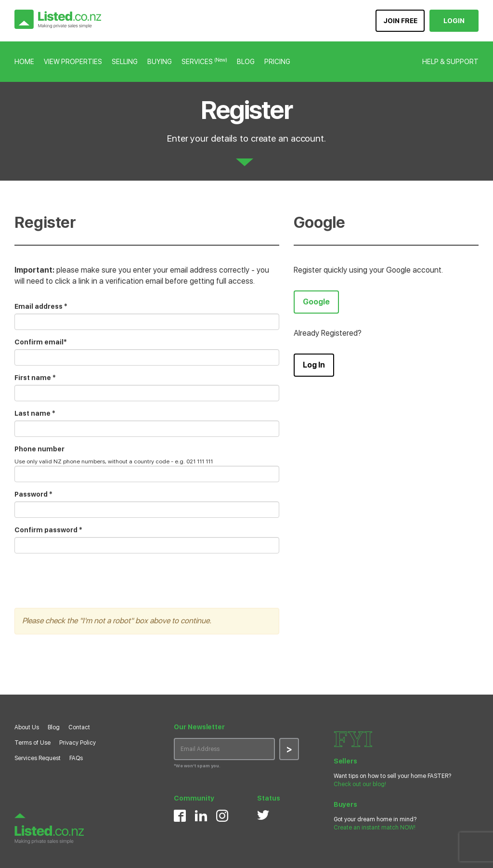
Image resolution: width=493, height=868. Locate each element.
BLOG (246, 62)
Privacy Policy (78, 743)
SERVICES (204, 62)
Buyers (345, 804)
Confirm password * (48, 530)
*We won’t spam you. (197, 766)
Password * (33, 494)
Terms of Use (32, 743)
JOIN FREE (400, 21)
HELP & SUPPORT (450, 62)
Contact (79, 727)
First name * (35, 378)
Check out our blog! (360, 784)
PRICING (277, 62)
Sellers (345, 761)
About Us (27, 727)
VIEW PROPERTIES (73, 62)
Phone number (39, 449)
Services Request (38, 758)
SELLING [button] (125, 62)
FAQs (76, 758)
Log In (314, 365)
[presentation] (88, 579)
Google (316, 302)
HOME (24, 62)
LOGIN (454, 21)
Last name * (35, 413)
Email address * (41, 306)
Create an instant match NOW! (375, 828)
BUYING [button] (160, 62)
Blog (54, 727)
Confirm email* (41, 342)
